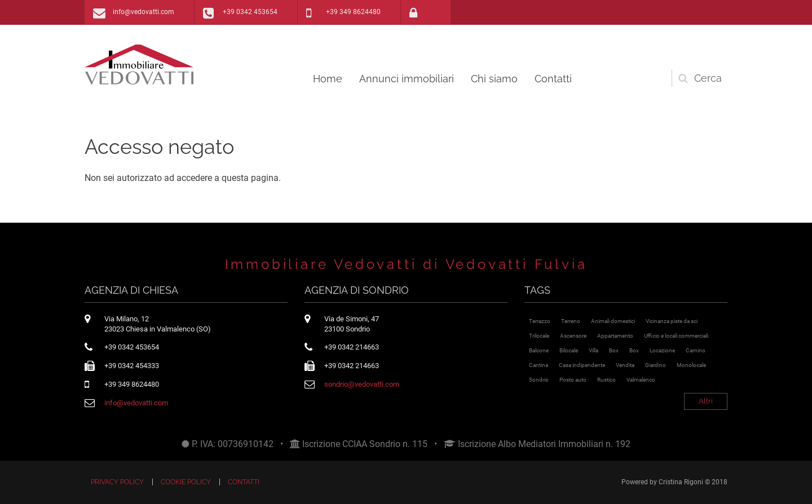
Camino (696, 350)
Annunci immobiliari (407, 79)
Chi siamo (494, 79)
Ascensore (573, 336)
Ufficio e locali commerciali (676, 336)
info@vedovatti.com (144, 12)
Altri (706, 401)
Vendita (625, 365)
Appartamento (615, 336)
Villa (593, 350)
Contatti (553, 79)
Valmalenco (641, 380)
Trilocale (539, 336)
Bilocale (569, 350)
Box (614, 350)
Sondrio (539, 380)
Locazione (662, 350)
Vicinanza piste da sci (672, 321)
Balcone (539, 350)
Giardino (656, 365)
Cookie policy (186, 482)
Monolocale (691, 365)
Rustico (606, 380)
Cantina (539, 365)
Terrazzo (540, 321)
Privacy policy (117, 482)
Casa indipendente (582, 365)
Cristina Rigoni (681, 482)
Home (328, 79)
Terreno (571, 321)
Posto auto (573, 380)
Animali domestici (613, 321)
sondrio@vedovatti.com (362, 384)
